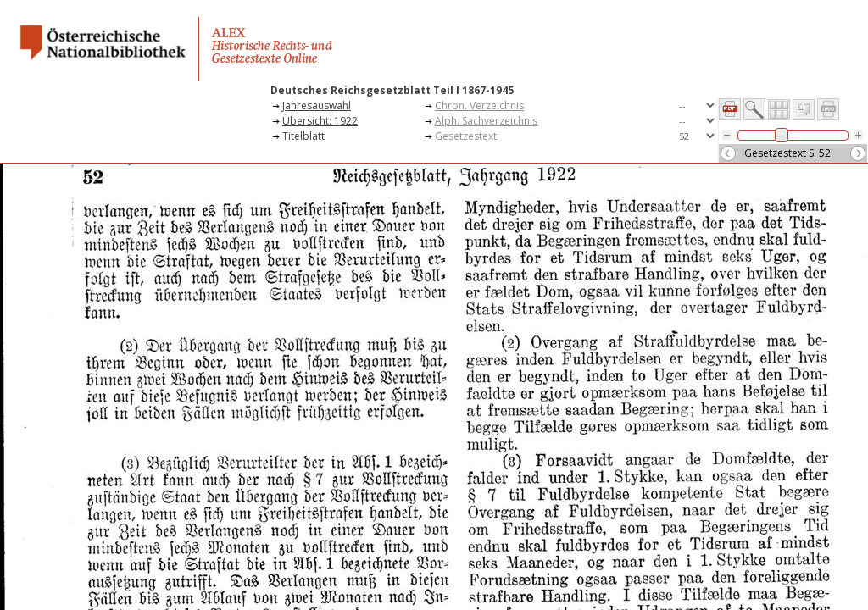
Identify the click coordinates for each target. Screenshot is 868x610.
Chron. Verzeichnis (479, 105)
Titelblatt (303, 136)
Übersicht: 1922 (320, 121)
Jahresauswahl (317, 105)
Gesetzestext (466, 136)
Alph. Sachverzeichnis (486, 121)
